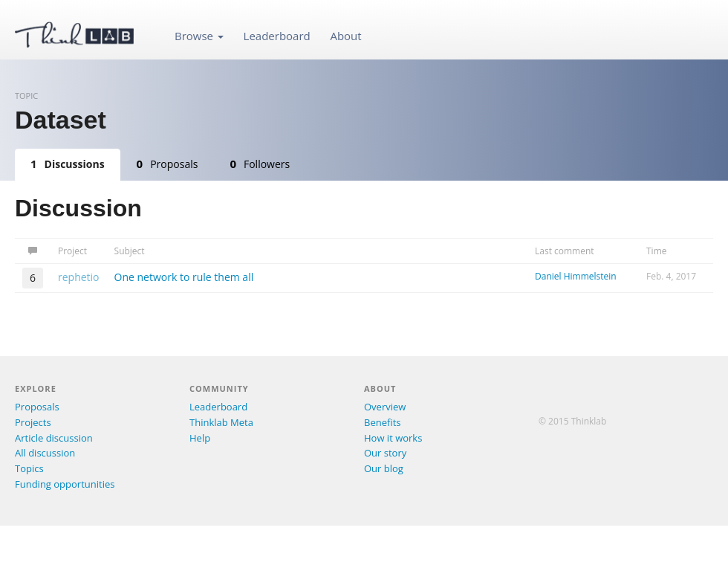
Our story (385, 453)
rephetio (79, 277)
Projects (33, 422)
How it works (393, 438)
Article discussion (54, 438)
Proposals (168, 164)
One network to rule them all (184, 277)
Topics (29, 468)
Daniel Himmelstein (576, 276)
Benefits (382, 422)
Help (200, 438)
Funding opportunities (65, 484)
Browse (199, 36)
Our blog (384, 468)
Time (657, 251)
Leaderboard (277, 36)
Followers (260, 164)
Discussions (68, 164)
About (345, 36)
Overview (385, 407)
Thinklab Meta (221, 422)
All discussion (45, 453)
